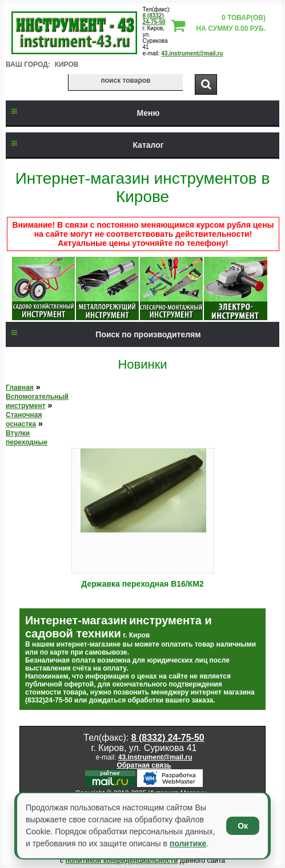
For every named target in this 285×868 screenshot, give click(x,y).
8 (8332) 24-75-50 (154, 19)
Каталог (85, 145)
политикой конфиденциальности (121, 861)
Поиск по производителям (103, 334)
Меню (83, 113)
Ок (243, 826)
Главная (20, 387)
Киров (67, 64)
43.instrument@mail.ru (192, 53)
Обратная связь (144, 765)
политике (188, 843)
